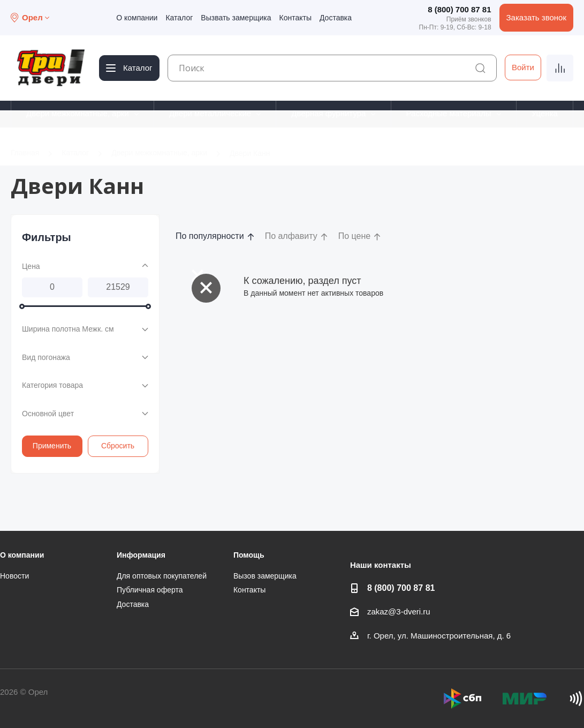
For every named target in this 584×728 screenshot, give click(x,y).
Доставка (336, 18)
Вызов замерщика (265, 576)
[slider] (22, 306)
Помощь (249, 555)
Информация (141, 555)
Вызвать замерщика (236, 18)
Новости (14, 576)
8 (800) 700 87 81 (459, 9)
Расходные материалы (449, 113)
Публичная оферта (150, 590)
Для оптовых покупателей (162, 576)
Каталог (179, 18)
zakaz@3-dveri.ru (399, 611)
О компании (137, 18)
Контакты (295, 18)
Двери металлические (210, 113)
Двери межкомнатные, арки (78, 113)
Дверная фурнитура (328, 113)
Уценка (545, 113)
